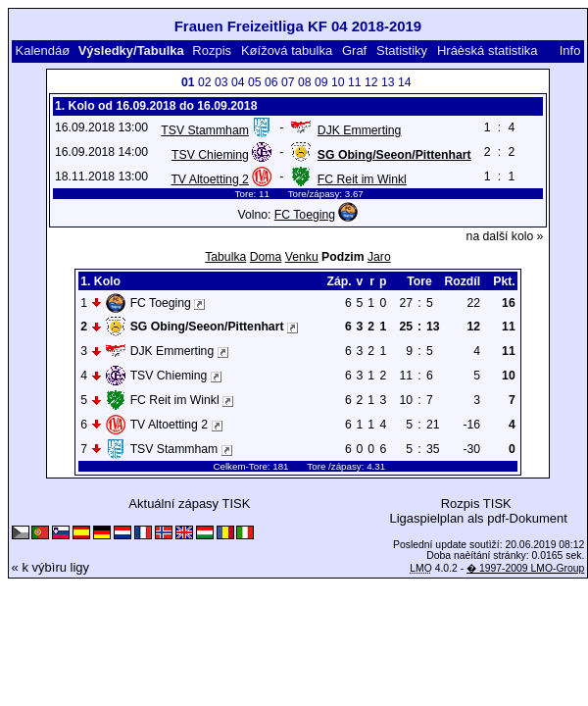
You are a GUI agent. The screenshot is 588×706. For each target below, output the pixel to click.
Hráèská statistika (488, 50)
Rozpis (212, 50)
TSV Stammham (205, 130)
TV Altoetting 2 (209, 179)
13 (388, 82)
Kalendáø (42, 50)
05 (255, 82)
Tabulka (225, 257)
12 (371, 82)
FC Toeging (305, 215)
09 (321, 82)
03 (221, 82)
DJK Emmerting (360, 130)
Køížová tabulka (287, 50)
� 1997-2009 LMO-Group (525, 568)
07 (288, 82)
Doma (266, 257)
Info (570, 50)
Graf (354, 50)
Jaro (379, 257)
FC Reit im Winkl (362, 179)
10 (338, 82)
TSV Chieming (210, 155)
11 (355, 82)
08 (305, 82)
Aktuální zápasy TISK (189, 504)
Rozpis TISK (476, 504)
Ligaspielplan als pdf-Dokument (478, 518)
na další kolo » (505, 236)
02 (205, 82)
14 (405, 82)
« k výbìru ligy (50, 567)
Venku (302, 257)
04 (238, 82)
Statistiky (402, 50)
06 (271, 82)
